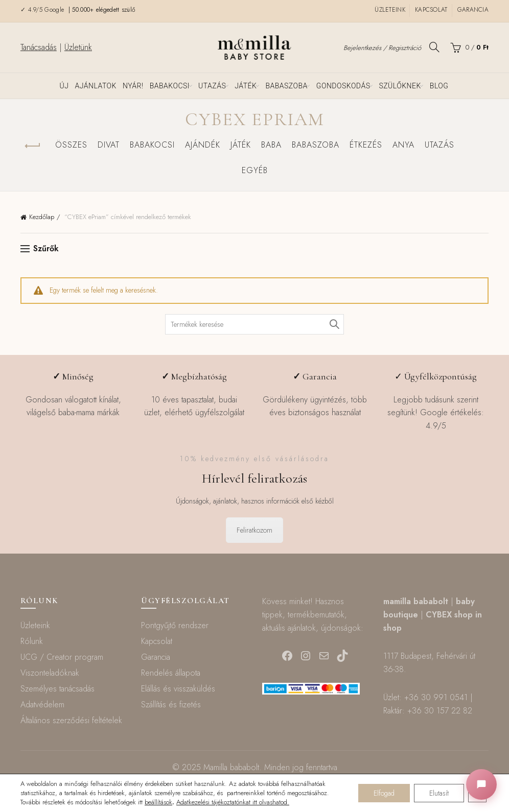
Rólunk (32, 641)
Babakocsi (170, 86)
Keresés (334, 324)
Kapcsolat (431, 10)
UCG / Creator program (62, 657)
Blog (439, 86)
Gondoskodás (343, 86)
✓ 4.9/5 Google (43, 10)
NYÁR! (133, 86)
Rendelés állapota (171, 673)
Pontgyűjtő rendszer (175, 625)
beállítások (158, 802)
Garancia (473, 10)
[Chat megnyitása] (481, 784)
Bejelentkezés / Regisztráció (382, 48)
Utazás (212, 86)
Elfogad (384, 793)
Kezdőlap (42, 217)
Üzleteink (390, 10)
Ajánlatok (96, 86)
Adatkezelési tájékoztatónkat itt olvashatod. (233, 802)
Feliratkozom (254, 530)
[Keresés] (434, 47)
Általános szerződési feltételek (71, 720)
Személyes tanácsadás (57, 689)
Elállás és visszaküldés (178, 689)
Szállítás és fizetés (171, 704)
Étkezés (366, 145)
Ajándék (203, 145)
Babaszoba (286, 86)
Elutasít (439, 793)
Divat (109, 145)
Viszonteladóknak (50, 673)
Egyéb (255, 170)
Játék (246, 86)
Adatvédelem (42, 704)
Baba (271, 145)
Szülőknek (400, 86)
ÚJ (64, 86)
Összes (71, 145)
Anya (403, 145)
